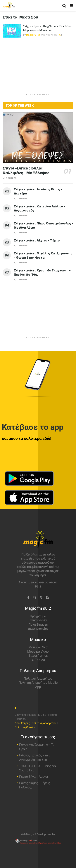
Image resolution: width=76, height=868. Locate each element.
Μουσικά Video (38, 652)
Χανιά (38, 813)
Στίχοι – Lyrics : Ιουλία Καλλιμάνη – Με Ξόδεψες (26, 171)
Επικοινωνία (38, 620)
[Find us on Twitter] (41, 598)
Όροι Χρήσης (22, 723)
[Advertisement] (38, 67)
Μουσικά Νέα (38, 647)
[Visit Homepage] (9, 6)
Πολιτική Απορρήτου (38, 679)
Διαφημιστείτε (38, 629)
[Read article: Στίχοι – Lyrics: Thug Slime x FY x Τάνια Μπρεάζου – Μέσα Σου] (12, 31)
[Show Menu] (71, 6)
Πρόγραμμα (38, 616)
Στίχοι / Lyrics (38, 656)
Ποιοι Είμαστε (38, 624)
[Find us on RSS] (48, 598)
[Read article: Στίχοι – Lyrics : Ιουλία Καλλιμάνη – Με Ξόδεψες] (38, 138)
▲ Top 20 (38, 660)
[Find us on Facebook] (28, 598)
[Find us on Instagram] (34, 598)
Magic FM (31, 35)
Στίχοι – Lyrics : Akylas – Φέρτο (37, 240)
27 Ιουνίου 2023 (48, 35)
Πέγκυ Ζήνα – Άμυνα (33, 777)
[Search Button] (64, 6)
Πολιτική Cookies (25, 727)
